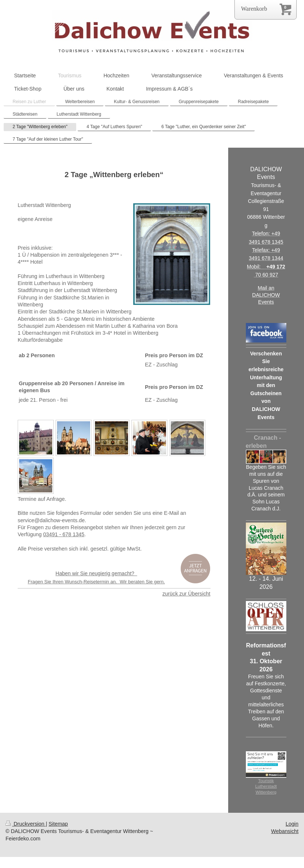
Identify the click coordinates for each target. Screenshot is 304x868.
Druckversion (26, 824)
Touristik (266, 781)
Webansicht (285, 831)
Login (292, 824)
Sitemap (58, 824)
